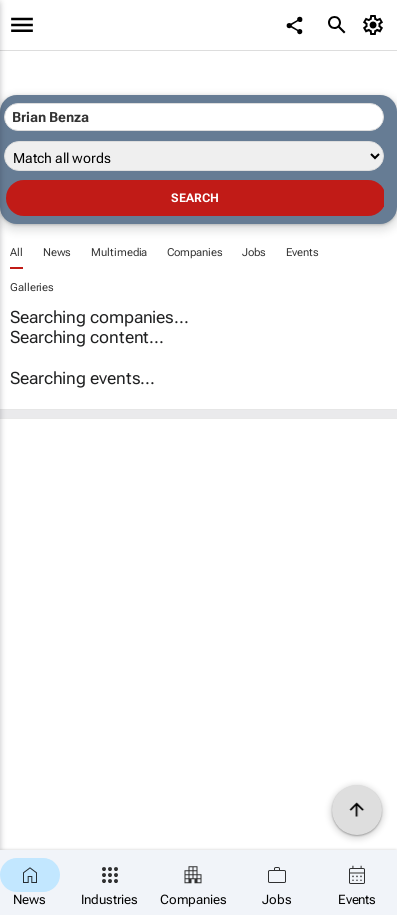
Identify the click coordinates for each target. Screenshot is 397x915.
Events (302, 252)
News (57, 252)
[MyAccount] (376, 25)
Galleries (32, 287)
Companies (194, 252)
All (16, 252)
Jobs (254, 252)
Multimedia (119, 252)
